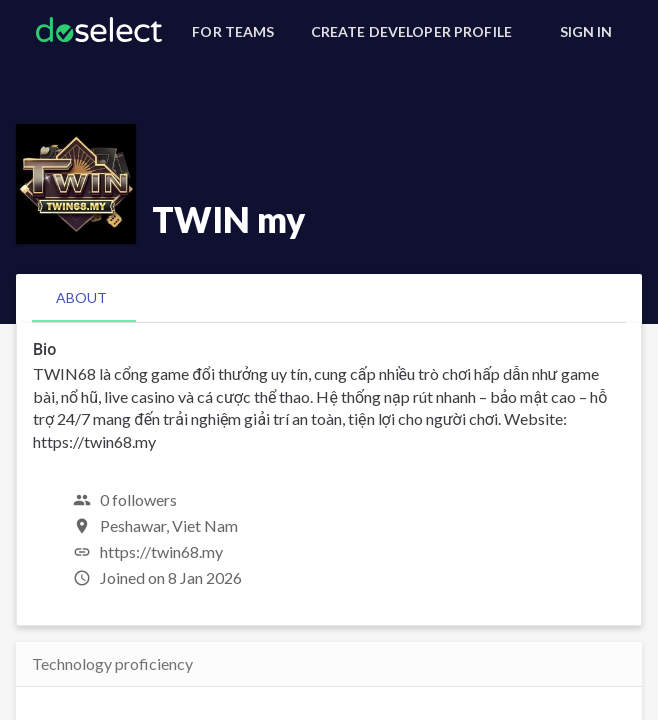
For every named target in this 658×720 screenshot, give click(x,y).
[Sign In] (586, 32)
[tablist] (329, 298)
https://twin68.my (161, 551)
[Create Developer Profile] (411, 32)
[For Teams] (233, 32)
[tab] (81, 298)
